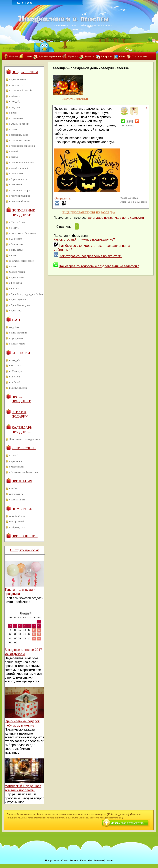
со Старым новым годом (22, 261)
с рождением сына (19, 135)
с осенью (14, 157)
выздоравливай (17, 521)
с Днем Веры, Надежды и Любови (27, 294)
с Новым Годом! (17, 222)
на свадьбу (15, 102)
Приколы (73, 56)
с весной (14, 151)
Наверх (109, 860)
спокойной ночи (17, 516)
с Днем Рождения (18, 79)
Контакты (99, 860)
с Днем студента (17, 300)
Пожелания (22, 509)
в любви (13, 489)
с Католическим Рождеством (24, 472)
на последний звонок (20, 201)
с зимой (13, 113)
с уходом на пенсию (19, 124)
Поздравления (25, 72)
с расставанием (17, 500)
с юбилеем (15, 96)
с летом (13, 129)
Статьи (65, 860)
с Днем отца (15, 311)
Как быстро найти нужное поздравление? (84, 239)
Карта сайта (86, 860)
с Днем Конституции (20, 305)
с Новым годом (17, 344)
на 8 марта (14, 377)
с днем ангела (16, 85)
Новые (28, 56)
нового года (15, 366)
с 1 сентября (15, 283)
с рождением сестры (20, 190)
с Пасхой (14, 455)
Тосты (17, 320)
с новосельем (16, 174)
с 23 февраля (16, 239)
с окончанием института (22, 163)
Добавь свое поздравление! (128, 823)
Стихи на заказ (140, 56)
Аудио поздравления (50, 56)
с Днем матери (17, 277)
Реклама (74, 860)
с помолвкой (15, 185)
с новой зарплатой (18, 168)
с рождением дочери (20, 140)
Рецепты (90, 56)
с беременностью (18, 179)
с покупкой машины (19, 196)
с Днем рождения (18, 333)
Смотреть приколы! (24, 550)
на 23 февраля (16, 371)
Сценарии (21, 353)
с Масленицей (16, 467)
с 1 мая (13, 255)
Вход (29, 3)
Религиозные (24, 448)
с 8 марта (14, 228)
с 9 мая (13, 266)
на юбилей (15, 382)
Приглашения (25, 536)
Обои (122, 56)
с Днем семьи (16, 250)
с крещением (16, 461)
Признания (22, 481)
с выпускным (16, 118)
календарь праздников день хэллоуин (116, 218)
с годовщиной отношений (22, 146)
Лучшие (13, 56)
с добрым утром (17, 527)
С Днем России (17, 272)
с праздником (16, 338)
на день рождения (18, 388)
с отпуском (15, 107)
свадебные (15, 327)
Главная (19, 3)
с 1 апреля (14, 289)
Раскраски (107, 56)
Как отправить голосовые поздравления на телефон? (99, 266)
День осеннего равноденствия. (25, 439)
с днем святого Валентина (22, 233)
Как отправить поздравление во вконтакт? (91, 256)
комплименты (16, 494)
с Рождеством (16, 244)
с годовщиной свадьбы (21, 90)
